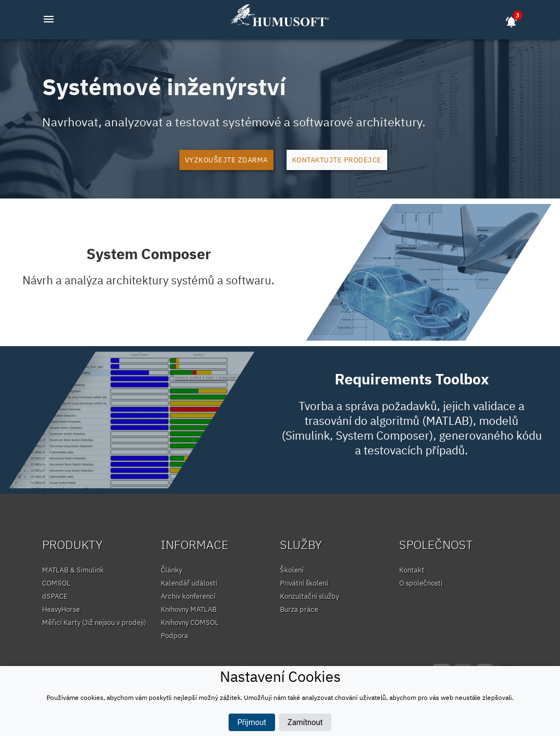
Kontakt (412, 570)
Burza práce (299, 609)
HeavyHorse (61, 609)
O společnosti (421, 583)
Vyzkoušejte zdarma (226, 160)
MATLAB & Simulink (73, 570)
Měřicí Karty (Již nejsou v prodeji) (94, 623)
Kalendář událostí (189, 583)
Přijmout (252, 722)
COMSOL (56, 583)
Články (171, 570)
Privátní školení (304, 583)
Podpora (174, 636)
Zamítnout (305, 722)
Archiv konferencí (188, 596)
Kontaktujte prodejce (337, 160)
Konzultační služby (310, 596)
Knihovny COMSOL (190, 623)
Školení (292, 570)
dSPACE (55, 596)
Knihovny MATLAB (189, 609)
